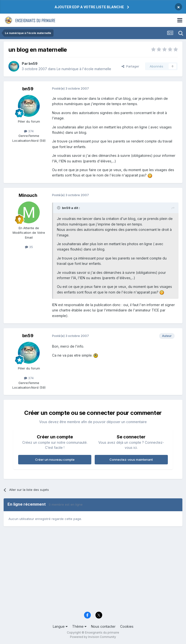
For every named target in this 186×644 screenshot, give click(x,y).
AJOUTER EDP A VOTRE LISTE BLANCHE (89, 7)
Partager (130, 66)
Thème (79, 626)
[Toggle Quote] (59, 208)
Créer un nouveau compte (55, 460)
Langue (60, 626)
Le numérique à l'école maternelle (84, 69)
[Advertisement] (93, 571)
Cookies (127, 626)
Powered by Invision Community (93, 637)
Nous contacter (103, 626)
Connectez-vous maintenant (131, 460)
